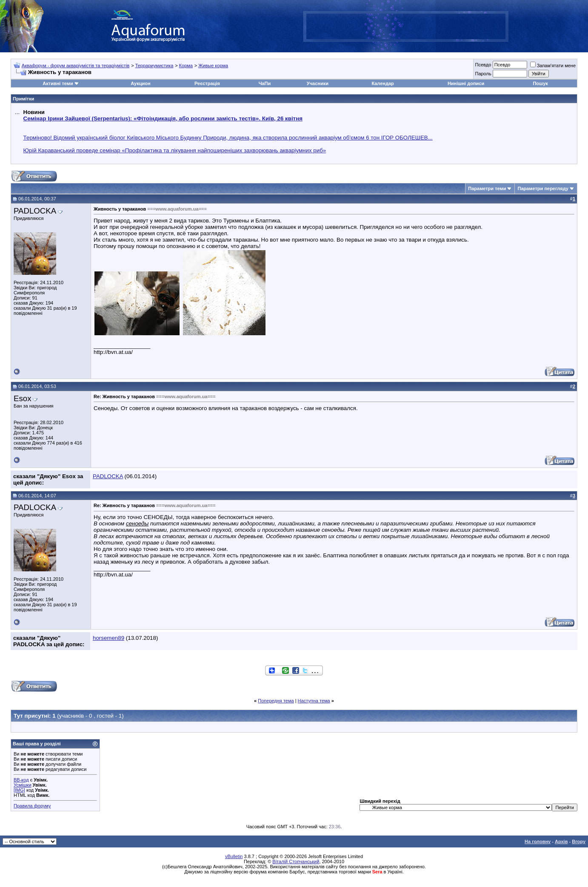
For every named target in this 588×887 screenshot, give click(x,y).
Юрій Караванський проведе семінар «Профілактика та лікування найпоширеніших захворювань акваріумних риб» (175, 150)
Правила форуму (32, 806)
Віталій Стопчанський (296, 861)
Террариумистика (154, 66)
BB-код (21, 780)
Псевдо (483, 65)
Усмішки (23, 785)
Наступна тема (314, 701)
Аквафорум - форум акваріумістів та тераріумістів (76, 66)
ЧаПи (265, 83)
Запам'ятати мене (553, 66)
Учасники (318, 83)
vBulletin (234, 856)
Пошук (540, 83)
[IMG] (19, 790)
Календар (382, 83)
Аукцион (140, 83)
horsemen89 (108, 638)
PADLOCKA (35, 211)
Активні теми (58, 83)
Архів (561, 841)
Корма (186, 66)
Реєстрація (207, 83)
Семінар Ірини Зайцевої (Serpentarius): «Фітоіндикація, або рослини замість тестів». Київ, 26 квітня (163, 118)
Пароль (483, 74)
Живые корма (213, 66)
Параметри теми (487, 188)
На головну (538, 841)
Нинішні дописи (466, 83)
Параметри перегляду (543, 188)
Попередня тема (276, 701)
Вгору (579, 841)
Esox (22, 398)
